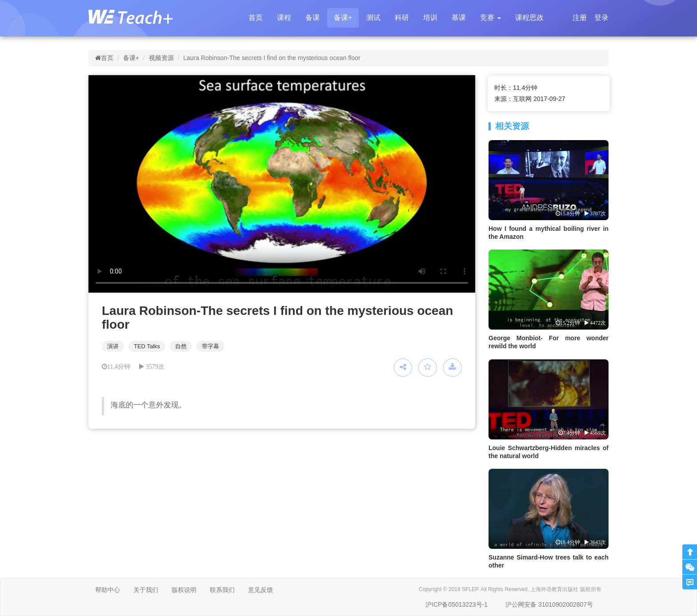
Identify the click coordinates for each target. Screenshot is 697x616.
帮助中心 (108, 590)
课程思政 (529, 18)
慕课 (459, 18)
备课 (312, 18)
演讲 (113, 346)
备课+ (343, 18)
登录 (601, 18)
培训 (430, 18)
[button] (490, 18)
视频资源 (161, 58)
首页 (256, 18)
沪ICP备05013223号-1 (457, 604)
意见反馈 (260, 590)
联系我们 (222, 590)
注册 (580, 18)
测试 (373, 18)
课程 (284, 18)
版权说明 (184, 590)
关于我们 (146, 590)
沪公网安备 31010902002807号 (549, 604)
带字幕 (210, 346)
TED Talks (147, 346)
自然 (181, 346)
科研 (402, 18)
